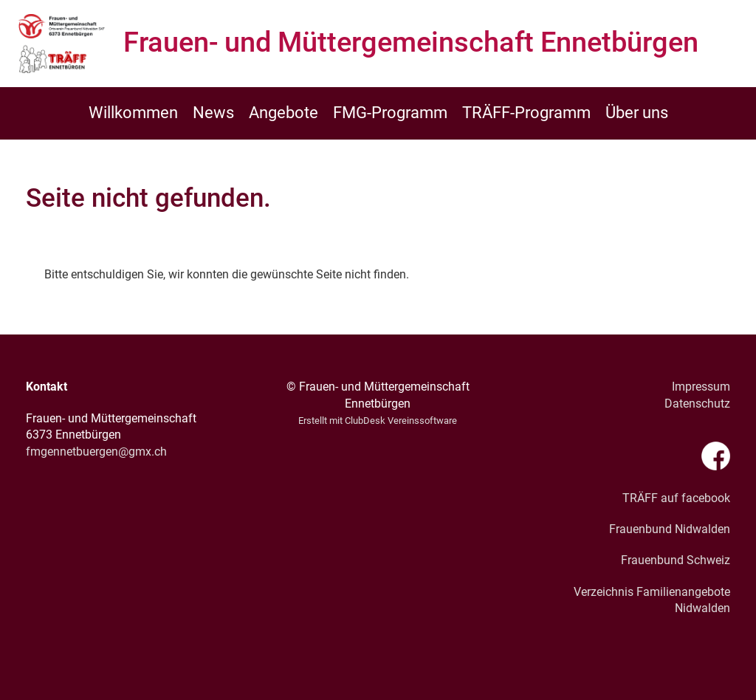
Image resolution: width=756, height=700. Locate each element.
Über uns (637, 113)
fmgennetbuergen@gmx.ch (96, 452)
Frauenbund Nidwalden (670, 529)
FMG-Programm (390, 113)
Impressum (701, 387)
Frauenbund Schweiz (676, 560)
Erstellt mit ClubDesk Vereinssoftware (378, 421)
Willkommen (133, 113)
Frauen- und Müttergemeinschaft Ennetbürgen (411, 42)
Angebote (283, 113)
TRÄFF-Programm (526, 113)
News (213, 113)
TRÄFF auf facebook (676, 498)
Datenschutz (697, 404)
